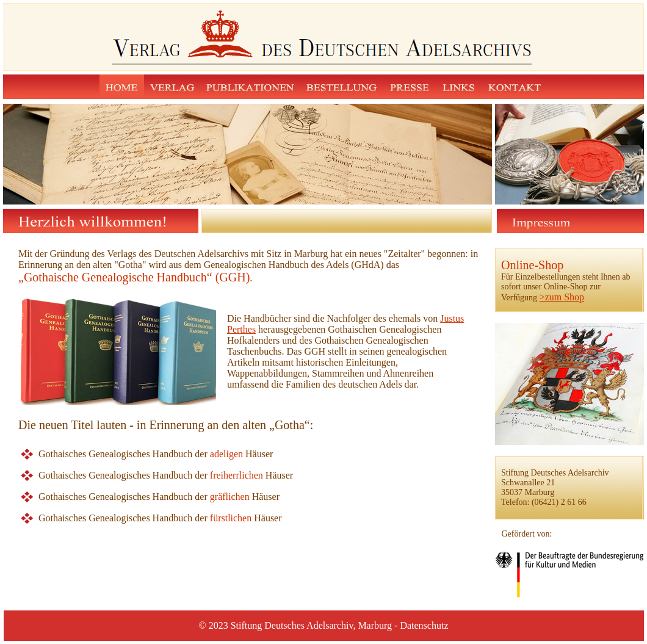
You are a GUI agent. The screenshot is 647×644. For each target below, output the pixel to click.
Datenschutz (424, 625)
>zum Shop (562, 297)
